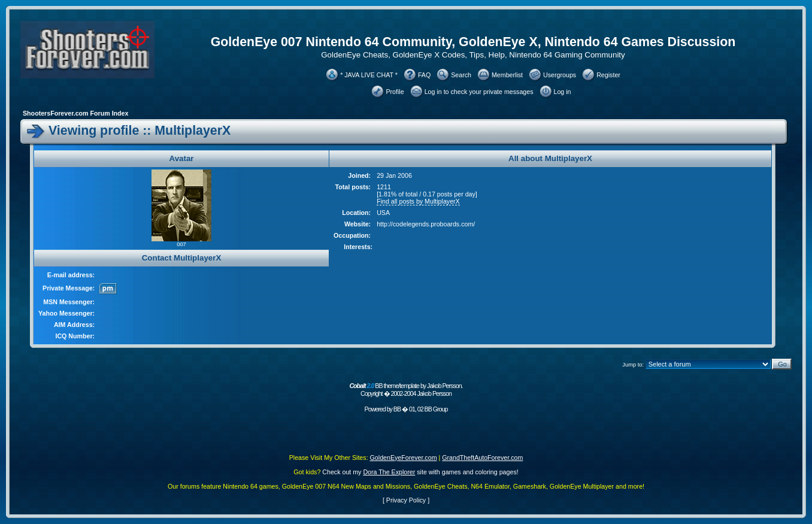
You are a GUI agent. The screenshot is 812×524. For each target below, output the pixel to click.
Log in (563, 92)
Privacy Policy (406, 500)
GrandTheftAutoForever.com (482, 458)
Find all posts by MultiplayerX (418, 201)
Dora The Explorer (389, 472)
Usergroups (560, 75)
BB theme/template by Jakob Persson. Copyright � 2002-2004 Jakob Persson (406, 390)
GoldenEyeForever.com (404, 458)
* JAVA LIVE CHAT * (369, 75)
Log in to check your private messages (479, 92)
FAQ (424, 75)
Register (608, 75)
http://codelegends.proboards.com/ (426, 224)
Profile (395, 92)
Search (461, 75)
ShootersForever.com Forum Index (75, 113)
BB (397, 409)
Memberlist (507, 75)
